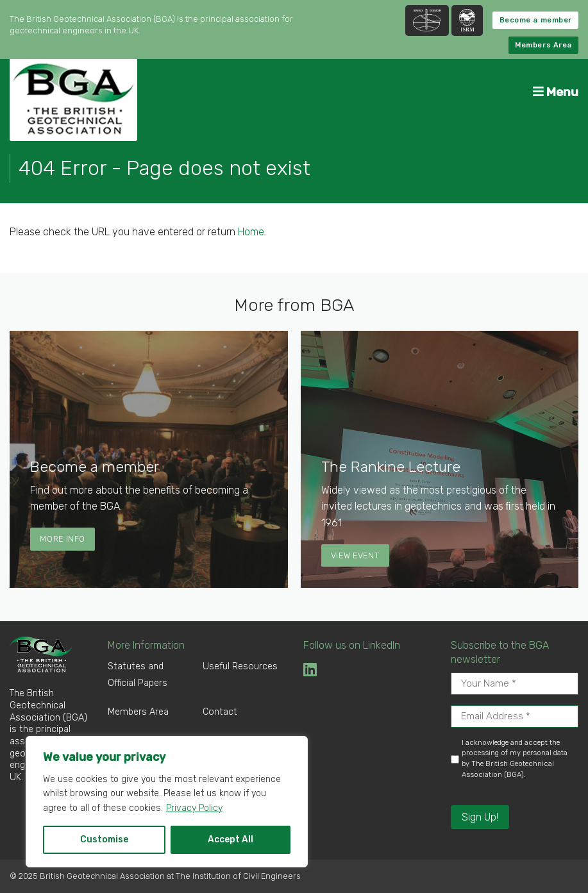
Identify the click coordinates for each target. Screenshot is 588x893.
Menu (556, 92)
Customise (104, 839)
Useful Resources (240, 666)
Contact (220, 712)
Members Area (543, 45)
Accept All (231, 839)
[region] (167, 802)
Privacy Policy (194, 808)
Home (251, 232)
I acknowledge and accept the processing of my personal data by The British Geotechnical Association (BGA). (515, 759)
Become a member (536, 20)
